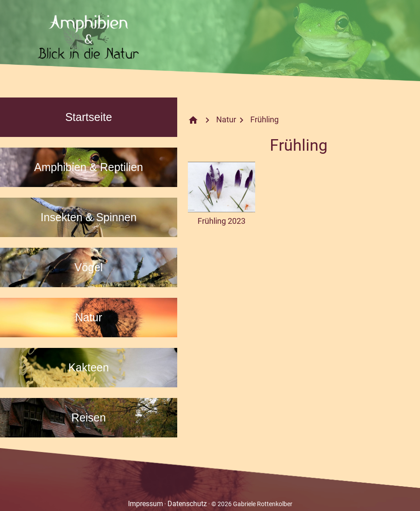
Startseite (89, 117)
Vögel (89, 267)
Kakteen (89, 367)
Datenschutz (187, 504)
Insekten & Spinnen (89, 217)
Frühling (264, 119)
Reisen (89, 417)
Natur (88, 317)
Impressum (146, 504)
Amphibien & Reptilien (89, 167)
